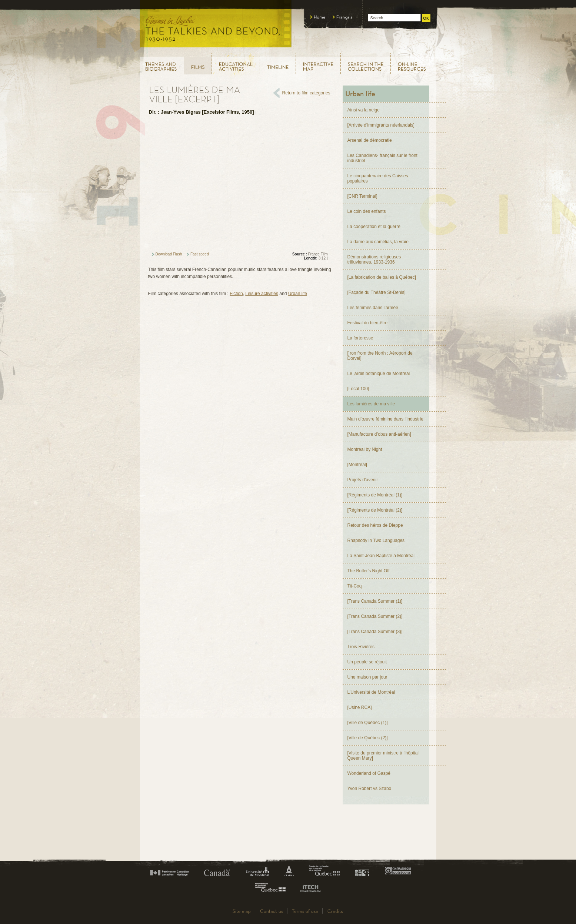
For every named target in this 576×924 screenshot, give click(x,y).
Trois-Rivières (361, 647)
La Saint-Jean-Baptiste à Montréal (381, 556)
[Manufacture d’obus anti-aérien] (379, 434)
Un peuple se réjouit (367, 662)
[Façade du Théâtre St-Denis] (377, 292)
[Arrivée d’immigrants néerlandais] (381, 125)
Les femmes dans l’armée (373, 308)
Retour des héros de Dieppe (375, 525)
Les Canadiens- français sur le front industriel (382, 158)
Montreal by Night (365, 449)
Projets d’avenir (363, 480)
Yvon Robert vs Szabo (369, 789)
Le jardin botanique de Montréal (379, 374)
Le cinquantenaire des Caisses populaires (378, 178)
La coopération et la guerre (374, 227)
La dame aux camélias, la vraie (378, 242)
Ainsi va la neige (364, 110)
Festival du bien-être (368, 323)
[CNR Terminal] (362, 196)
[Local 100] (358, 389)
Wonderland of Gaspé (369, 773)
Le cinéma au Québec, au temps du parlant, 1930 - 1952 (216, 26)
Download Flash (169, 254)
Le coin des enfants (367, 211)
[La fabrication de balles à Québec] (382, 277)
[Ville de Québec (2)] (368, 738)
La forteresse (360, 338)
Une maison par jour (367, 677)
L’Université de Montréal (371, 692)
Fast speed (199, 254)
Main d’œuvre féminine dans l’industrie (385, 419)
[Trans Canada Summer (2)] (375, 616)
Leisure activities (262, 294)
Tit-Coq (355, 586)
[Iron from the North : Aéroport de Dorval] (380, 356)
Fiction (236, 294)
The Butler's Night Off (369, 571)
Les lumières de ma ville (371, 404)
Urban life (298, 294)
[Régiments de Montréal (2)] (375, 510)
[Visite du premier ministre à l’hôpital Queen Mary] (383, 756)
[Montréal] (357, 465)
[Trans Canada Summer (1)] (375, 601)
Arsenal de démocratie (370, 140)
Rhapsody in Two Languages (376, 540)
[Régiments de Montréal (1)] (375, 495)
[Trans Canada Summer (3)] (375, 632)
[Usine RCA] (360, 707)
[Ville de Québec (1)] (368, 723)
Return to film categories (306, 93)
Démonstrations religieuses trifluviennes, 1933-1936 (374, 260)
